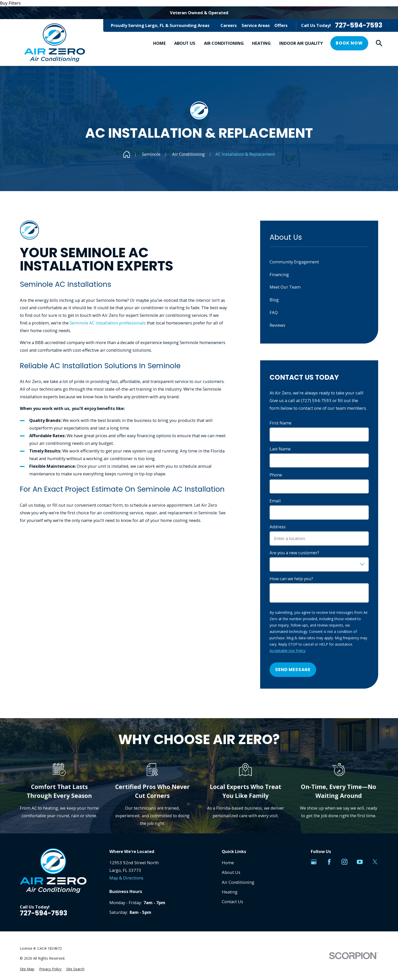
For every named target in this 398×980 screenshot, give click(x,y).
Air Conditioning (238, 882)
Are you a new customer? (294, 553)
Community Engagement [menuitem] (294, 262)
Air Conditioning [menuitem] (224, 43)
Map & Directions (126, 878)
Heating (230, 892)
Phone (276, 475)
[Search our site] (379, 43)
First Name (281, 423)
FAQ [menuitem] (274, 312)
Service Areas (256, 25)
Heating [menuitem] (261, 43)
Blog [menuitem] (274, 300)
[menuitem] (27, 969)
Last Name (280, 449)
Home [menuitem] (159, 43)
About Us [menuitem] (185, 43)
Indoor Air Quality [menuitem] (301, 43)
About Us (231, 872)
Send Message (293, 670)
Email (275, 501)
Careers (229, 25)
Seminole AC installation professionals (108, 323)
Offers (281, 25)
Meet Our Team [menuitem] (285, 287)
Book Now (349, 43)
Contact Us (232, 901)
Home (228, 863)
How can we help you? (291, 579)
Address (278, 527)
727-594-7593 (359, 25)
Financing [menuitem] (279, 274)
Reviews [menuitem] (277, 325)
